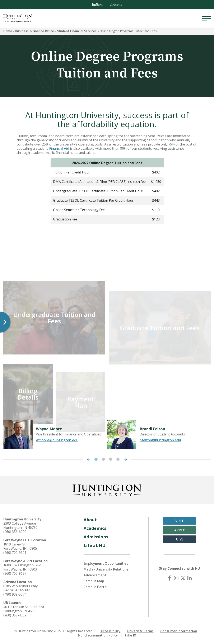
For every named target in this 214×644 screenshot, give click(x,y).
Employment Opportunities (106, 563)
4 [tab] (118, 459)
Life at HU (95, 545)
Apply (180, 530)
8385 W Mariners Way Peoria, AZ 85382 (20, 588)
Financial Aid (59, 148)
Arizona (116, 5)
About (90, 520)
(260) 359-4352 (15, 615)
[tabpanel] (55, 434)
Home (8, 31)
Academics (95, 528)
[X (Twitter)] (183, 578)
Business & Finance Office (35, 31)
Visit (180, 521)
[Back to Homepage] (107, 490)
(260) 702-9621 (15, 553)
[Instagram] (176, 578)
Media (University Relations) (107, 569)
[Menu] (206, 18)
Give (180, 539)
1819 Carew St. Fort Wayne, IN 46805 (20, 546)
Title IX (130, 635)
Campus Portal (95, 587)
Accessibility (111, 631)
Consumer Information (179, 631)
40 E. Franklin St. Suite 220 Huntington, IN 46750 (24, 609)
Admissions (96, 537)
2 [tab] (103, 459)
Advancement (95, 575)
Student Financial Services (77, 31)
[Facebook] (169, 578)
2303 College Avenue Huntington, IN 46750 (20, 525)
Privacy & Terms (140, 631)
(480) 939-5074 (15, 594)
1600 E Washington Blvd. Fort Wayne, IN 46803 (23, 567)
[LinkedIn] (190, 578)
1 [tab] (96, 459)
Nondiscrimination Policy (98, 635)
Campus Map (94, 581)
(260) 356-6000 (15, 532)
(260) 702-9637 (15, 573)
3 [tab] (111, 459)
